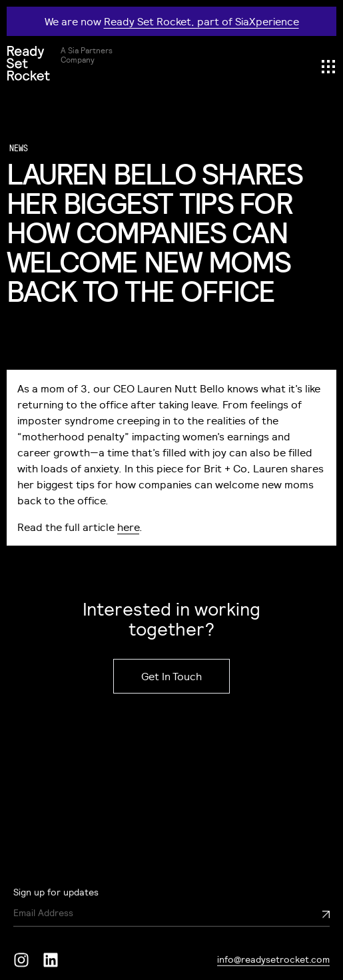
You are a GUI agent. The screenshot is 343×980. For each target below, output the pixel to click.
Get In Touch (171, 676)
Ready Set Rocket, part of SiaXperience (201, 21)
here (128, 527)
